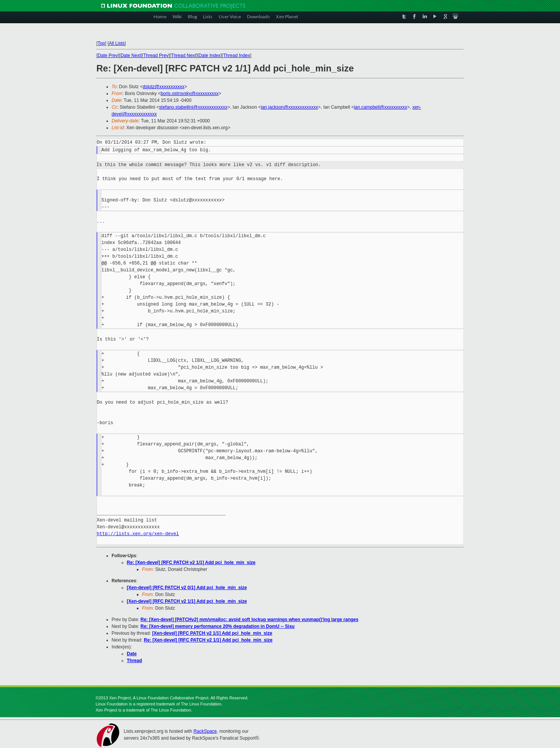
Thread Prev (156, 55)
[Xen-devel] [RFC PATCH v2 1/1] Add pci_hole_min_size (187, 601)
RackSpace (205, 731)
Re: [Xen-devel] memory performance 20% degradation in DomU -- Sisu (218, 626)
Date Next (131, 55)
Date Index (209, 55)
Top (101, 43)
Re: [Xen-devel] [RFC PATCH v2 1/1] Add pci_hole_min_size (191, 563)
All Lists (117, 43)
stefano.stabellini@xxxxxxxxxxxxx (194, 107)
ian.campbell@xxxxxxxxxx (381, 107)
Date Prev (108, 55)
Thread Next (184, 55)
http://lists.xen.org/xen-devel (138, 534)
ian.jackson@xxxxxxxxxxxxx (289, 107)
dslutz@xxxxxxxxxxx (163, 87)
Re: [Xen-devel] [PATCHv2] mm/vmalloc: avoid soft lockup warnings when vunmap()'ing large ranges (250, 620)
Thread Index (237, 55)
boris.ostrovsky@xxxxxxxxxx (190, 93)
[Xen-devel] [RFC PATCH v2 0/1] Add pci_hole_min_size (187, 588)
